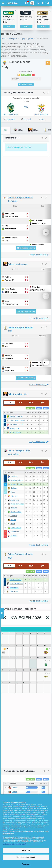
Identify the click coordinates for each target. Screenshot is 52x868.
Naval (13, 524)
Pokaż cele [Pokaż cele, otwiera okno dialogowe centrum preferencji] (26, 864)
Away (46, 408)
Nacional (14, 488)
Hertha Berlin (14, 428)
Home (3, 39)
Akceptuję (26, 850)
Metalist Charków (16, 416)
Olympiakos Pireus (17, 424)
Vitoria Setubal (16, 528)
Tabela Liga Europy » (18, 264)
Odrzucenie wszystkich (26, 857)
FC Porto (14, 476)
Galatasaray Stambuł (17, 420)
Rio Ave (13, 520)
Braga (13, 492)
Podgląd (27, 119)
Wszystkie (30, 408)
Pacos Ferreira (16, 512)
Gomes (14, 792)
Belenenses (15, 532)
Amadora (14, 516)
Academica (15, 500)
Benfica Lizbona (41, 114)
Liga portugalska (27, 39)
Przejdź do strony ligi (39, 255)
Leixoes (13, 496)
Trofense (14, 536)
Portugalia (13, 39)
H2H (43, 119)
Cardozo (15, 788)
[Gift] (26, 3)
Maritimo (14, 508)
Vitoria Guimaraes (17, 504)
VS (26, 107)
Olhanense (14, 592)
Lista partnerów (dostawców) (14, 844)
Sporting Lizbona (11, 114)
